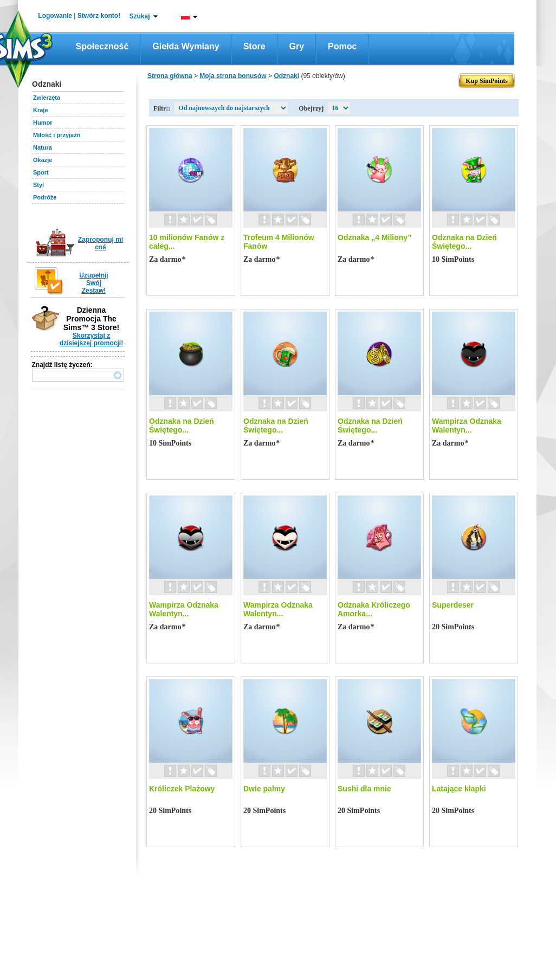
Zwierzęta (47, 98)
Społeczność (102, 46)
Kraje (41, 110)
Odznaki (286, 76)
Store (254, 46)
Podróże (45, 197)
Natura (43, 147)
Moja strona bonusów (233, 76)
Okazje (43, 160)
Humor (43, 122)
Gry (297, 46)
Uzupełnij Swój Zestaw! (93, 283)
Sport (41, 172)
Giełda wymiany (186, 46)
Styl (38, 185)
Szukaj (139, 16)
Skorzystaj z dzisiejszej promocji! (91, 339)
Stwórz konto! (99, 16)
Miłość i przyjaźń (57, 135)
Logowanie (55, 16)
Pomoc (342, 46)
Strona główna (170, 76)
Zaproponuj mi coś (101, 243)
